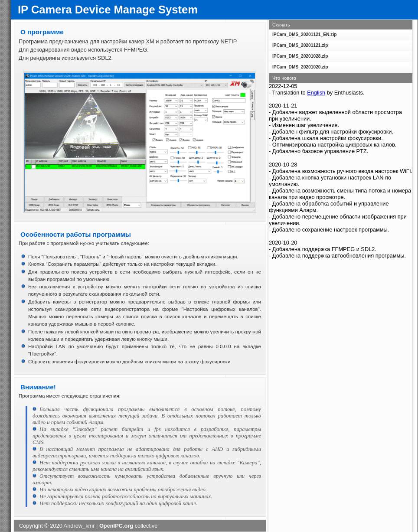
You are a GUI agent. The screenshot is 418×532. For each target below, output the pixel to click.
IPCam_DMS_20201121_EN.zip (304, 34)
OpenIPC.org (116, 526)
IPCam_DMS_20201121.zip (300, 45)
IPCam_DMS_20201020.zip (300, 67)
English (316, 93)
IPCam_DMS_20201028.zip (300, 56)
